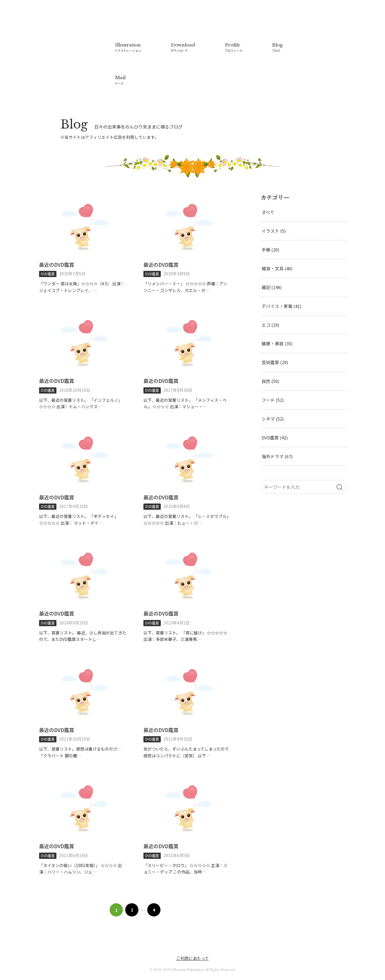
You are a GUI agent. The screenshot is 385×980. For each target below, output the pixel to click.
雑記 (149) (272, 269)
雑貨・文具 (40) (277, 250)
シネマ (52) (273, 401)
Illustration (128, 47)
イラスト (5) (274, 213)
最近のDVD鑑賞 (57, 246)
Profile (232, 47)
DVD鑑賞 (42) (275, 420)
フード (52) (273, 382)
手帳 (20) (270, 232)
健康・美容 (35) (277, 326)
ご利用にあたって (193, 940)
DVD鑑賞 (48, 255)
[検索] (339, 470)
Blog (276, 47)
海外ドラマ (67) (277, 439)
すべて (268, 194)
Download (182, 47)
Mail (120, 71)
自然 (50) (270, 363)
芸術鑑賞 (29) (275, 345)
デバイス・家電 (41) (281, 288)
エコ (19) (270, 307)
